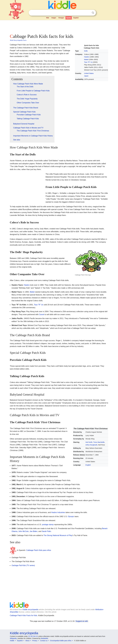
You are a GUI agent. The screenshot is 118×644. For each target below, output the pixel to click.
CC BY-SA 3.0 (33, 636)
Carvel (42, 314)
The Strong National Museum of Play (58, 535)
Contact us (44, 641)
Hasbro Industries (58, 512)
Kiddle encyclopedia (30, 610)
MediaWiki (44, 638)
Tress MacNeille (99, 442)
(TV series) (23, 565)
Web (48, 18)
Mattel (86, 59)
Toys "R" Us (88, 62)
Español (76, 18)
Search (93, 13)
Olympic (71, 516)
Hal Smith (89, 442)
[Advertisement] (59, 26)
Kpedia (69, 18)
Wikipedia (13, 638)
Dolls (86, 51)
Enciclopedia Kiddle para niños (61, 641)
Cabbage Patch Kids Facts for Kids (23, 615)
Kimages (61, 18)
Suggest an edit (82, 621)
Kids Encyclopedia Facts (18, 40)
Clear (88, 13)
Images (54, 18)
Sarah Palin (46, 531)
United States (89, 73)
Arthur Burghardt (91, 445)
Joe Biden (34, 531)
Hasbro (87, 57)
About (27, 641)
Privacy (35, 641)
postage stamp (48, 525)
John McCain (23, 531)
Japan (86, 76)
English (88, 465)
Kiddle (12, 641)
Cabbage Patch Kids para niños (39, 550)
